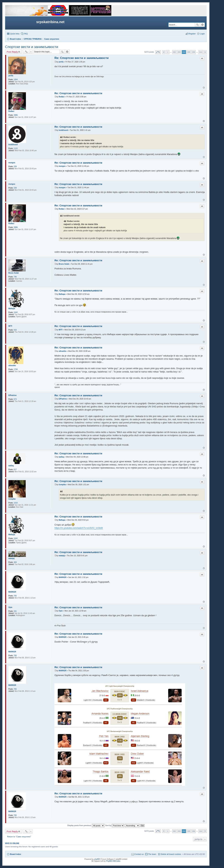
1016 (16, 503)
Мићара (12, 309)
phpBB (97, 859)
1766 (16, 369)
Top (204, 88)
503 (15, 330)
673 (15, 399)
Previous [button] (164, 52)
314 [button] (201, 52)
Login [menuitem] (202, 34)
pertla (11, 76)
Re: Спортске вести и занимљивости (82, 58)
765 (15, 596)
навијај (11, 558)
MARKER (12, 592)
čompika (12, 499)
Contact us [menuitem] (139, 854)
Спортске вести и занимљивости (32, 47)
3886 (16, 115)
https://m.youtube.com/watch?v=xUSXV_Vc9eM (79, 528)
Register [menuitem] (192, 34)
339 (15, 166)
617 (15, 470)
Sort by (115, 825)
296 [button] (194, 52)
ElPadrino (13, 395)
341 (15, 611)
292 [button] (174, 52)
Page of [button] (158, 52)
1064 (16, 80)
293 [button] (179, 52)
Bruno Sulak (14, 273)
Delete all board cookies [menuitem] (171, 854)
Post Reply (12, 52)
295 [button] (189, 52)
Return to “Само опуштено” (19, 837)
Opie (10, 607)
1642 (16, 312)
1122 (16, 148)
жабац (11, 466)
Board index (16, 854)
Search (197, 25)
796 (15, 277)
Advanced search (202, 25)
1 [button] (168, 52)
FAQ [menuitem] (26, 34)
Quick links (15, 34)
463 (15, 562)
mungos (12, 163)
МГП (10, 326)
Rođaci (11, 111)
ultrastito (12, 366)
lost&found (13, 145)
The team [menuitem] (152, 854)
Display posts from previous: (86, 825)
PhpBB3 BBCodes (113, 861)
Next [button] (205, 52)
